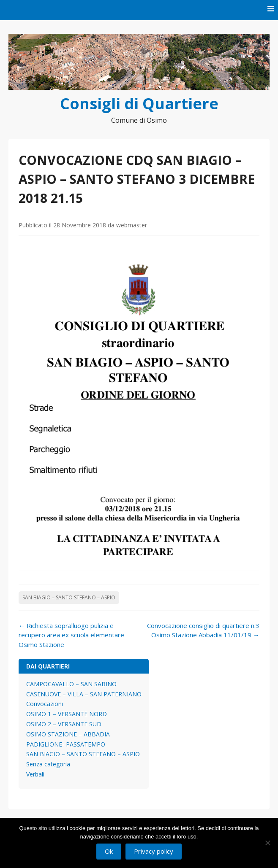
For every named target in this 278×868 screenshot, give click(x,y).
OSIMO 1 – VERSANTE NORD (67, 714)
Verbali (35, 774)
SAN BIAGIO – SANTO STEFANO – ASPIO (69, 597)
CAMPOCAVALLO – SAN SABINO (71, 684)
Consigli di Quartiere (139, 104)
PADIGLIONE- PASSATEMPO (66, 744)
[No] (267, 843)
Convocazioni (45, 704)
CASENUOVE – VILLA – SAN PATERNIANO (84, 694)
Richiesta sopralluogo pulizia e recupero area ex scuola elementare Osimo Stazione (71, 635)
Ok (109, 851)
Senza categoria (48, 764)
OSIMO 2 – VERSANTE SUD (64, 724)
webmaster (132, 225)
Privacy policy (154, 851)
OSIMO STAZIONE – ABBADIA (68, 734)
